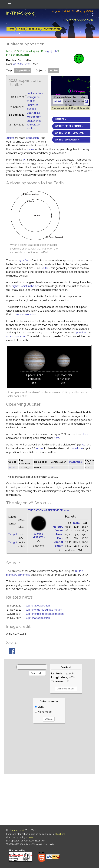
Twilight (13, 534)
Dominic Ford (16, 830)
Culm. (77, 523)
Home (11, 29)
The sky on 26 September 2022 (49, 510)
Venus (59, 531)
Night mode (43, 712)
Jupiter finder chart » (69, 126)
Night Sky (35, 29)
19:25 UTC (52, 51)
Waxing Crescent (39, 535)
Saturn (59, 546)
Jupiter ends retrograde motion (34, 125)
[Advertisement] (49, 749)
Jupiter (53, 71)
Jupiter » (61, 119)
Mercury (58, 527)
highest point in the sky (25, 286)
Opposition (23, 71)
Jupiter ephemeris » (67, 140)
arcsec (40, 448)
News (22, 29)
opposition (32, 138)
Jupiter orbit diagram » (70, 133)
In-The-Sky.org (20, 13)
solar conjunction (26, 315)
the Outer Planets (23, 64)
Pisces (30, 149)
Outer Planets (52, 29)
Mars (60, 538)
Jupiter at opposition (38, 606)
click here (60, 834)
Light (39, 707)
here (86, 434)
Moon (60, 534)
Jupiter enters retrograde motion (35, 97)
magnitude (76, 448)
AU (84, 445)
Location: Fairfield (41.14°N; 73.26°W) (72, 11)
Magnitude (76, 462)
